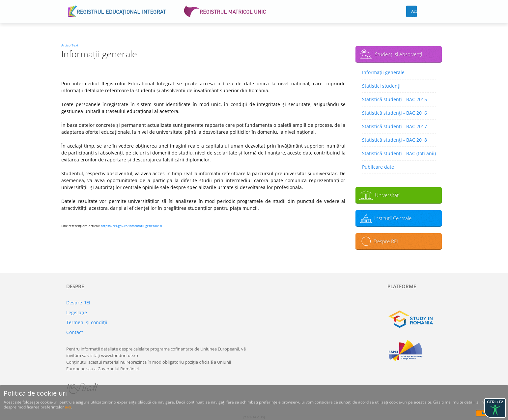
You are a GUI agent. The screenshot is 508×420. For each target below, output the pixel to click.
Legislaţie (77, 312)
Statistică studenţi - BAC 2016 (395, 113)
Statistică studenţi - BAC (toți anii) (399, 153)
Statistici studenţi (381, 86)
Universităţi (387, 195)
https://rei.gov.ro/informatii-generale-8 (131, 226)
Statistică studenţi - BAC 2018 (395, 140)
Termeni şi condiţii (87, 322)
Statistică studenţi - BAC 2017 (395, 126)
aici (68, 407)
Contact (75, 332)
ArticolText (70, 45)
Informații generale (383, 72)
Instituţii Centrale (393, 218)
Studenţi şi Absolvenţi (398, 54)
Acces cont (414, 13)
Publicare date (378, 167)
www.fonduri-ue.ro (120, 355)
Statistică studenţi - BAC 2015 (395, 99)
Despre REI (386, 241)
